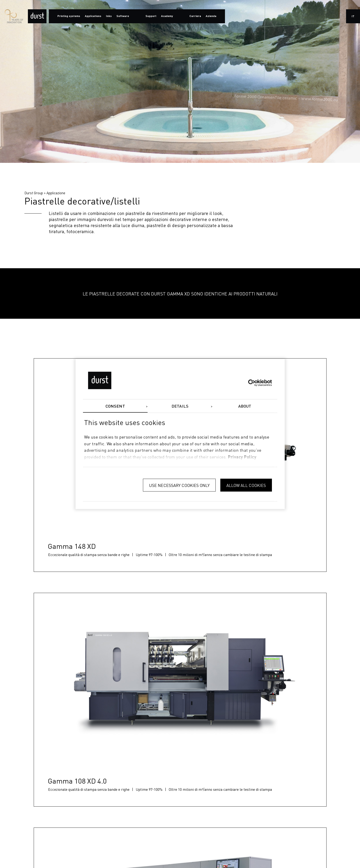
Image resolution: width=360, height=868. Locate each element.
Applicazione (56, 193)
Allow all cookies (246, 485)
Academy (167, 16)
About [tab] (245, 406)
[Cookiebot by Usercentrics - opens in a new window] (252, 383)
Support (151, 16)
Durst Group (34, 193)
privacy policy (242, 457)
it (353, 17)
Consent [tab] (115, 406)
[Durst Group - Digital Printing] (37, 16)
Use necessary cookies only (179, 485)
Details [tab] (180, 406)
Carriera (195, 16)
